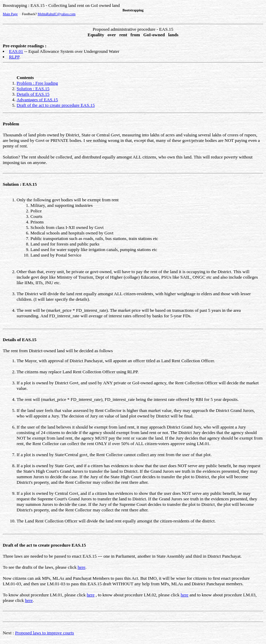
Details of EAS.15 (33, 94)
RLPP (14, 57)
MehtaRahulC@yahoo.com (57, 14)
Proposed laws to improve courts (44, 633)
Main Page (10, 14)
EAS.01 (16, 51)
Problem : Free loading (37, 83)
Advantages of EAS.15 (37, 100)
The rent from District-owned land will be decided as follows (133, 436)
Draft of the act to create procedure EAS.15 (56, 105)
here (81, 567)
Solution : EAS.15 (33, 89)
